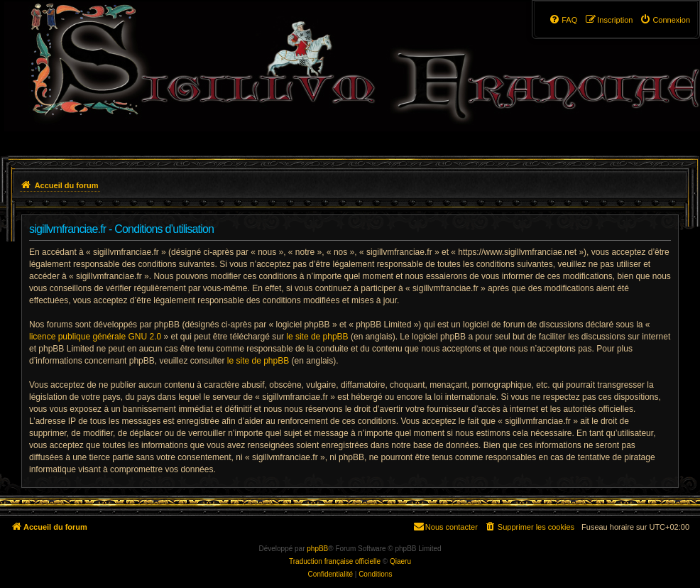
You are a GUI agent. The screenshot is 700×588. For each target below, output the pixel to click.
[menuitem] (665, 20)
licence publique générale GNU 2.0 (95, 337)
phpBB (317, 549)
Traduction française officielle (335, 561)
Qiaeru (400, 561)
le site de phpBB (317, 337)
